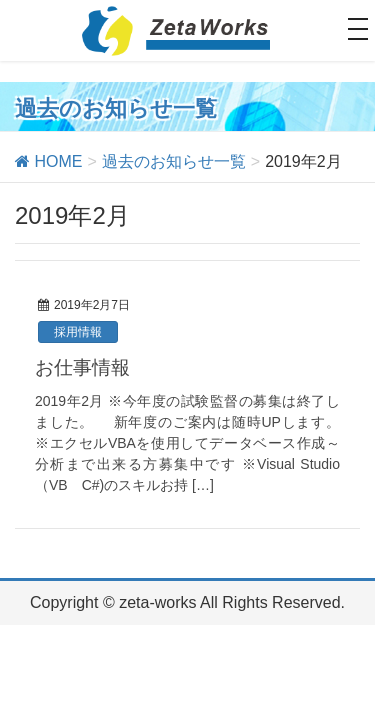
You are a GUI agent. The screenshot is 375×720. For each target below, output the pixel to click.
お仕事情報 (82, 367)
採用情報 (78, 332)
